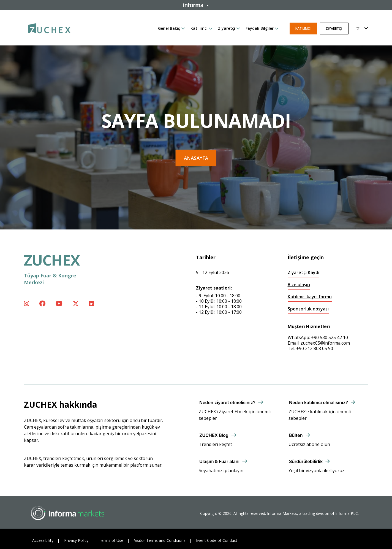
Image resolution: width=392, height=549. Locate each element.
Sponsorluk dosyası (308, 309)
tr (358, 28)
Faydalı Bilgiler (260, 28)
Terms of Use (111, 540)
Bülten (296, 435)
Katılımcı (199, 28)
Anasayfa (196, 158)
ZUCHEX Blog (214, 435)
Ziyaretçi (227, 28)
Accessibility (43, 540)
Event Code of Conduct (217, 540)
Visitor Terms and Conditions (160, 540)
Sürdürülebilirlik (306, 461)
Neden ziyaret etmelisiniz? (227, 402)
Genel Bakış (169, 28)
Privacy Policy (76, 540)
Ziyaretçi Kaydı (303, 273)
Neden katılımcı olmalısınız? (318, 402)
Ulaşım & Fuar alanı (219, 461)
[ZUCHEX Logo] (49, 27)
